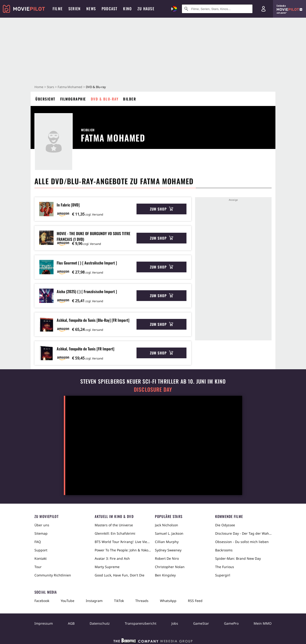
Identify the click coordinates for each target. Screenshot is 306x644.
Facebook (42, 601)
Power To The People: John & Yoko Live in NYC (123, 550)
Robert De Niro (167, 558)
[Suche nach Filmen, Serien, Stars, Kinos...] (217, 9)
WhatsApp (168, 601)
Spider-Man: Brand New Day (238, 558)
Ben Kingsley (165, 575)
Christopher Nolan (170, 567)
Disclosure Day (153, 389)
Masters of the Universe (114, 525)
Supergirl (223, 575)
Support (41, 550)
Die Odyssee (225, 525)
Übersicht (45, 99)
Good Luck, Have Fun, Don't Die (120, 575)
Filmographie (73, 99)
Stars (50, 87)
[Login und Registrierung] (263, 9)
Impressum (44, 623)
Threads (142, 601)
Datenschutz (100, 623)
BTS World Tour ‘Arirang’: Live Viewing (123, 542)
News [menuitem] (91, 9)
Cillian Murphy (167, 542)
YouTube (68, 601)
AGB (71, 623)
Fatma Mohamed (70, 87)
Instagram (94, 601)
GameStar (201, 623)
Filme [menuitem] (58, 9)
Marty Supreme (107, 567)
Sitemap (41, 533)
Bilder (130, 99)
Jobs (175, 623)
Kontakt (41, 558)
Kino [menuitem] (127, 9)
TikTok (119, 601)
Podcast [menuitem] (109, 9)
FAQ (38, 542)
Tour (38, 567)
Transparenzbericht (141, 623)
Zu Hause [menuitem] (146, 9)
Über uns (42, 525)
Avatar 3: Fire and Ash (112, 558)
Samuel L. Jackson (169, 533)
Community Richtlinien (53, 575)
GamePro (231, 623)
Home (39, 87)
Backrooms (224, 550)
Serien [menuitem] (74, 9)
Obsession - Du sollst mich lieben (242, 542)
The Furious (225, 567)
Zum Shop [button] (161, 209)
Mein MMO (263, 623)
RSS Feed (195, 601)
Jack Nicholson (167, 525)
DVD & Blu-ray (105, 99)
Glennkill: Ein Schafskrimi (115, 533)
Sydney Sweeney (168, 550)
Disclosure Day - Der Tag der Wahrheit (243, 533)
